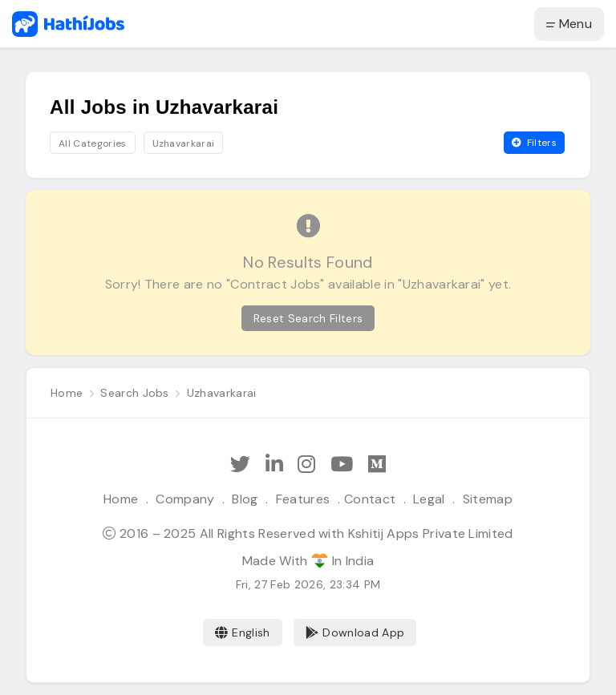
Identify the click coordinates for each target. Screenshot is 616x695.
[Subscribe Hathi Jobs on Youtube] (342, 465)
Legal (429, 499)
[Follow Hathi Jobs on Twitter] (240, 465)
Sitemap (488, 499)
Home (121, 499)
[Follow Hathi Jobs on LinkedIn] (274, 465)
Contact (370, 499)
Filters (534, 143)
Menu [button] (569, 24)
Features (303, 499)
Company (185, 499)
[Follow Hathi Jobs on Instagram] (306, 465)
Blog (245, 499)
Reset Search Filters (308, 318)
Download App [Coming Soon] (355, 632)
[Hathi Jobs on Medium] (377, 465)
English (243, 632)
